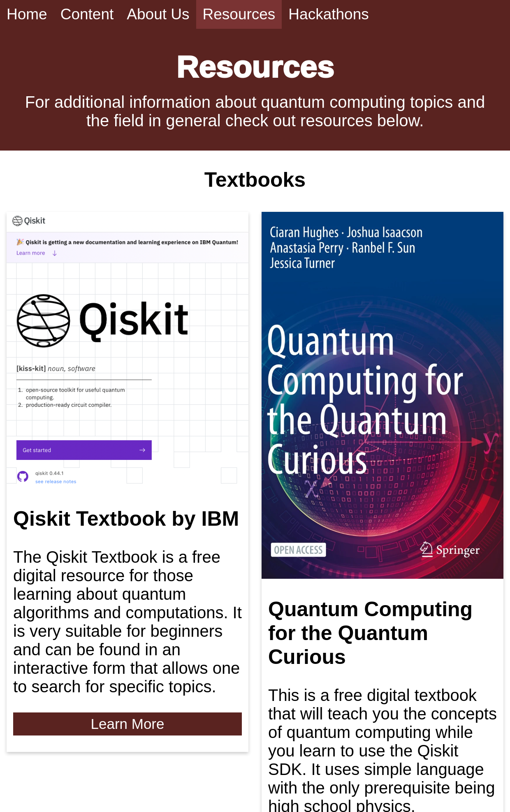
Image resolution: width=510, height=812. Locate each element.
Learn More (128, 724)
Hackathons (328, 14)
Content (87, 14)
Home (27, 14)
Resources (239, 14)
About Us (158, 14)
